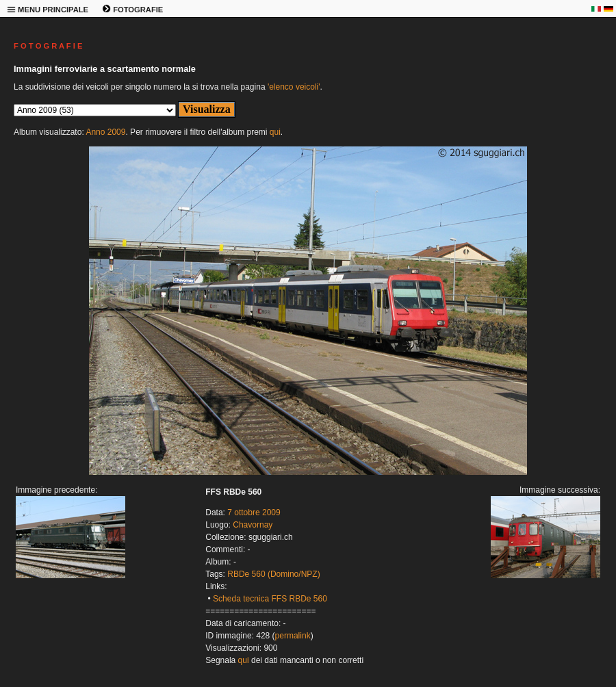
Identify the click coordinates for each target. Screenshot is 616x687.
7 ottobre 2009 (254, 513)
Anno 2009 (105, 132)
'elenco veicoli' (294, 87)
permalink (293, 636)
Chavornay (253, 525)
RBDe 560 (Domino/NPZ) (273, 574)
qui (275, 132)
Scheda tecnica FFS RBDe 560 (270, 599)
